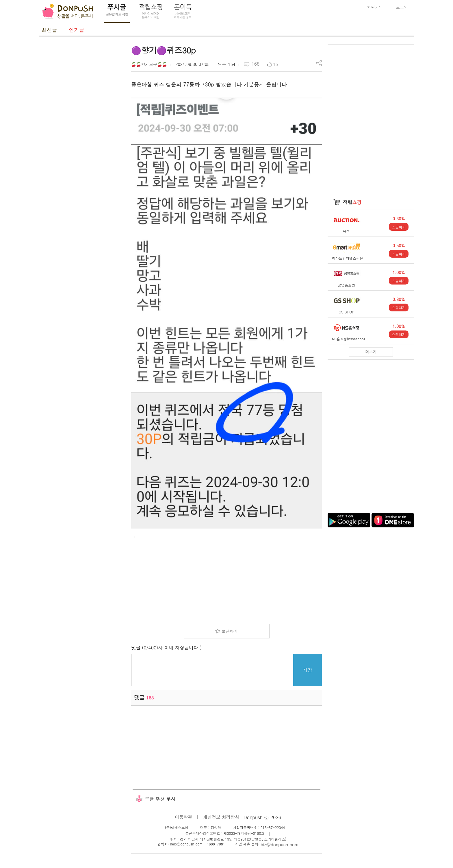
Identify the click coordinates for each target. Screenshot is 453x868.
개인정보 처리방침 (221, 817)
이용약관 (183, 817)
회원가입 (375, 7)
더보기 (371, 352)
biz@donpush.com (280, 844)
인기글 (77, 30)
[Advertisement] (82, 131)
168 (255, 64)
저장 (308, 670)
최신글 (49, 30)
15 (276, 64)
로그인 (402, 7)
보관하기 (230, 631)
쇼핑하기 (399, 227)
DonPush (68, 12)
